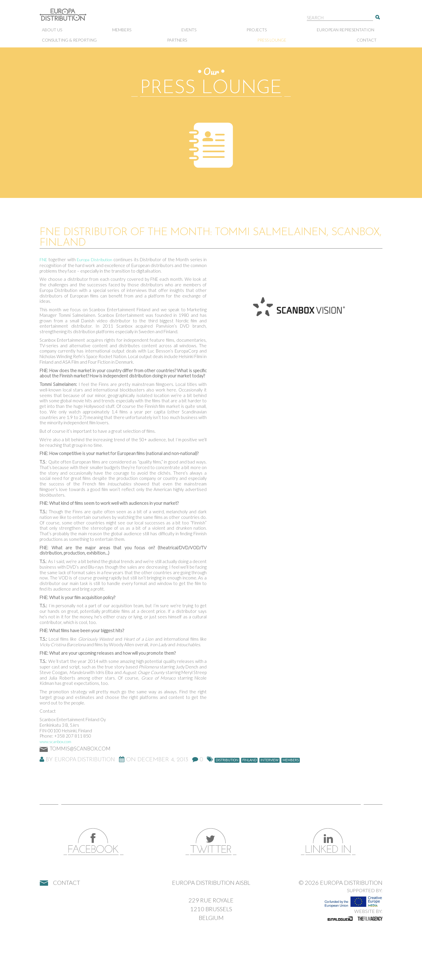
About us (52, 30)
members (291, 760)
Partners (177, 40)
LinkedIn (328, 842)
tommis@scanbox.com (80, 749)
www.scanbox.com (55, 742)
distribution (227, 760)
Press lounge (272, 40)
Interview (269, 760)
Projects (257, 30)
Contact (367, 40)
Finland (249, 760)
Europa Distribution (69, 18)
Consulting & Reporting (69, 40)
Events (189, 30)
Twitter (211, 842)
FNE (43, 260)
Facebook (94, 842)
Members (122, 30)
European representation (346, 30)
